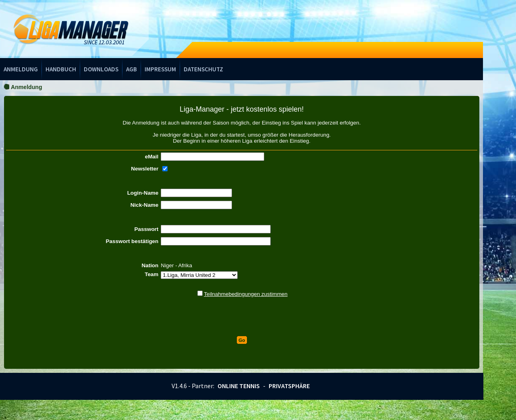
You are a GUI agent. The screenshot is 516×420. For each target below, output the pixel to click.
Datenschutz (203, 69)
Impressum (160, 69)
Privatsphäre (289, 386)
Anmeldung (21, 69)
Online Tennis (239, 386)
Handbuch (61, 69)
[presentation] (242, 317)
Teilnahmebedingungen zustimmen (246, 294)
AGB (132, 69)
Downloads (101, 69)
